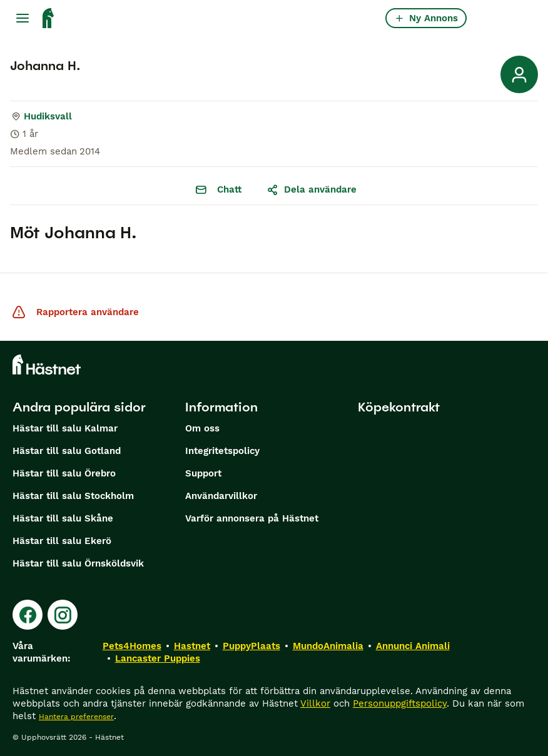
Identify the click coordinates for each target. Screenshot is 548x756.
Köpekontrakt (399, 407)
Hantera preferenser (76, 717)
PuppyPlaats (251, 646)
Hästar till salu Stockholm (73, 496)
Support (203, 473)
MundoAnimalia (328, 646)
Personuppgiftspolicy (400, 703)
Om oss (202, 428)
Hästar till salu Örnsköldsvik (78, 563)
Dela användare (312, 189)
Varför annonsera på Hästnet (252, 518)
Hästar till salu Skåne (63, 518)
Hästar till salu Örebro (64, 473)
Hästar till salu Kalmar (65, 428)
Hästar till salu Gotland (67, 451)
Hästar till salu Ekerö (62, 541)
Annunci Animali (413, 646)
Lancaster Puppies (158, 658)
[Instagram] (63, 615)
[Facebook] (28, 615)
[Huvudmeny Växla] (23, 18)
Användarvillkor (221, 496)
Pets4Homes (132, 646)
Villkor (315, 703)
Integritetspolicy (222, 451)
